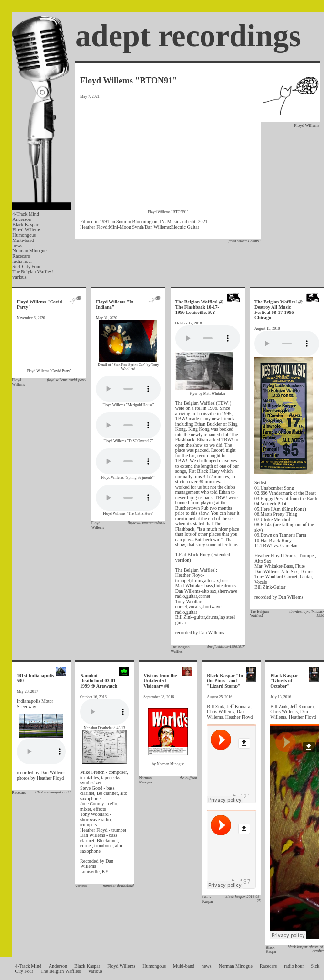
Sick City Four (26, 266)
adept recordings (188, 36)
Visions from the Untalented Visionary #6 (160, 681)
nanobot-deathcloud (118, 886)
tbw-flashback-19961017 (226, 647)
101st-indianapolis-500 (53, 792)
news (17, 245)
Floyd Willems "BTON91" (129, 81)
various (19, 277)
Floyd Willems (26, 230)
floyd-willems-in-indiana (147, 523)
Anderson (22, 219)
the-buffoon (188, 778)
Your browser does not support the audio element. (128, 389)
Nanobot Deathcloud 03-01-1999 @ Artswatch (99, 681)
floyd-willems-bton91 (244, 241)
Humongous (24, 235)
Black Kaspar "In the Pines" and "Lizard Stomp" (225, 681)
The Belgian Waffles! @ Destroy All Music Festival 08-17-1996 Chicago (278, 310)
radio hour (22, 261)
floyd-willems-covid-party (66, 380)
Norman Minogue (29, 251)
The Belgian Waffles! (33, 272)
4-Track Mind (25, 214)
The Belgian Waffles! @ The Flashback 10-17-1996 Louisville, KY (199, 307)
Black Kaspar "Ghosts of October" (284, 681)
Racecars (21, 256)
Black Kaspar (25, 224)
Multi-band (23, 240)
